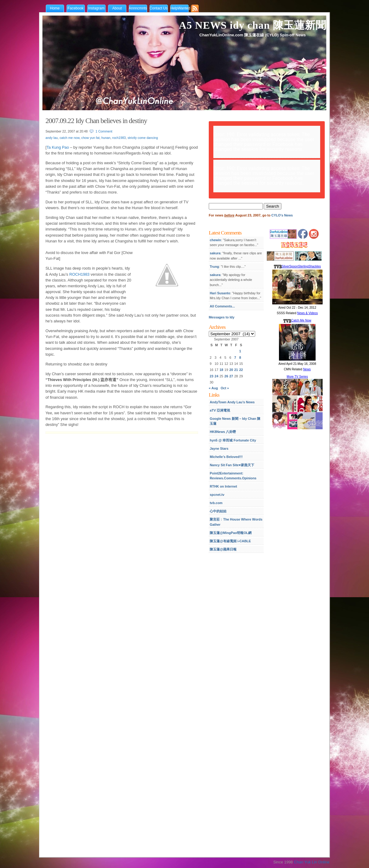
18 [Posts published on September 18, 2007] (221, 370)
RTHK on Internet (223, 486)
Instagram (96, 8)
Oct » (225, 388)
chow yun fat (90, 138)
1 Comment (104, 131)
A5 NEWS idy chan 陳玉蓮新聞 (253, 25)
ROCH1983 (79, 274)
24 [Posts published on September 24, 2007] (216, 376)
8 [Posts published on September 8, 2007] (240, 358)
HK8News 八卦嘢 (223, 432)
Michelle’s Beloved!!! (226, 457)
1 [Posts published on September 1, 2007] (240, 351)
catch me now (69, 138)
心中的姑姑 (218, 511)
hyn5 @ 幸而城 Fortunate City (233, 440)
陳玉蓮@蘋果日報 (223, 549)
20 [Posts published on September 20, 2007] (231, 370)
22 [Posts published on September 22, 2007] (241, 370)
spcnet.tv (217, 495)
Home (55, 8)
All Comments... (222, 306)
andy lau (52, 138)
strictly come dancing (143, 138)
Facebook (76, 8)
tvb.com (216, 503)
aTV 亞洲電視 (220, 410)
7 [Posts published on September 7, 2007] (235, 358)
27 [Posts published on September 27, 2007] (231, 376)
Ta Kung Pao (58, 147)
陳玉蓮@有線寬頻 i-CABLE (230, 541)
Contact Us (159, 8)
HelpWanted (180, 8)
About (117, 8)
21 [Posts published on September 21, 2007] (236, 370)
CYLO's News (282, 215)
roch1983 (119, 138)
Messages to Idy (222, 317)
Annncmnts (138, 8)
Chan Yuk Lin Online (312, 862)
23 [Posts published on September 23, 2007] (212, 376)
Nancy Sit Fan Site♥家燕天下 (232, 465)
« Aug (213, 388)
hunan (106, 138)
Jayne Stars (219, 449)
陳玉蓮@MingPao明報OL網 (231, 533)
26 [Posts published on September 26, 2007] (226, 376)
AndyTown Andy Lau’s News (232, 402)
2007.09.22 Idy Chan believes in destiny (96, 121)
